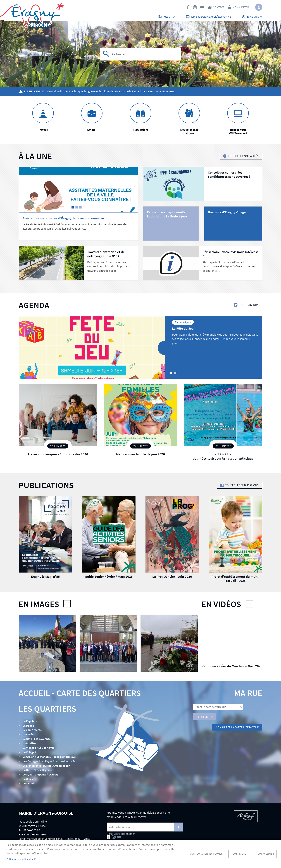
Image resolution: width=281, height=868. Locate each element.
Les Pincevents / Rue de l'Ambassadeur (46, 766)
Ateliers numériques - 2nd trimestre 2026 (58, 456)
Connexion (259, 7)
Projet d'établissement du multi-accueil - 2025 (235, 580)
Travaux (43, 131)
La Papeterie (30, 722)
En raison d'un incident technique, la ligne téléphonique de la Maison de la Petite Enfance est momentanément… (110, 93)
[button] (47, 644)
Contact (219, 7)
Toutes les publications (242, 487)
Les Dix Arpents (32, 731)
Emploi (92, 131)
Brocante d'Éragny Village (227, 214)
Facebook (188, 7)
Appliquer (106, 58)
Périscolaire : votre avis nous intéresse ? (231, 255)
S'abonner (178, 827)
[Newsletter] (145, 827)
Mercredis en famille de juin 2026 (140, 456)
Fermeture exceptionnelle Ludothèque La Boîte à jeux (167, 216)
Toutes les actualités (243, 158)
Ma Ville (169, 17)
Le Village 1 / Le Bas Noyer (38, 749)
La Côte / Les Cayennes (36, 740)
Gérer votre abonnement (122, 833)
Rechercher (205, 718)
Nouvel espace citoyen (189, 133)
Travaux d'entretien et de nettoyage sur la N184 (106, 255)
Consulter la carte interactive (237, 729)
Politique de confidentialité (21, 859)
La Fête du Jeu (183, 330)
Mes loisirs (255, 17)
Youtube (202, 7)
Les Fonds (29, 783)
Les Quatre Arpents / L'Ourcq (40, 775)
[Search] (140, 58)
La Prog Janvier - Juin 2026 (172, 578)
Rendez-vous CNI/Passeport (238, 133)
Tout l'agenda (249, 307)
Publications (141, 131)
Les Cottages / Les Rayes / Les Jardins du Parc (50, 762)
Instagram (195, 7)
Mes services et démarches (211, 17)
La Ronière (29, 744)
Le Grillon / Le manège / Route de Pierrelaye (49, 757)
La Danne (28, 727)
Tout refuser (239, 854)
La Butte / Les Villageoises (38, 770)
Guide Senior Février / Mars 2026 (109, 578)
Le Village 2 (29, 753)
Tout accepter (265, 854)
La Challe (28, 779)
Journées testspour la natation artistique (223, 460)
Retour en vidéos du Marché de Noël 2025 (232, 668)
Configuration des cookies (206, 854)
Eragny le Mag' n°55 (45, 578)
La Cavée (28, 736)
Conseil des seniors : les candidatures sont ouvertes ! (229, 176)
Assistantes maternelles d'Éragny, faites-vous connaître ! (64, 220)
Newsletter (241, 7)
